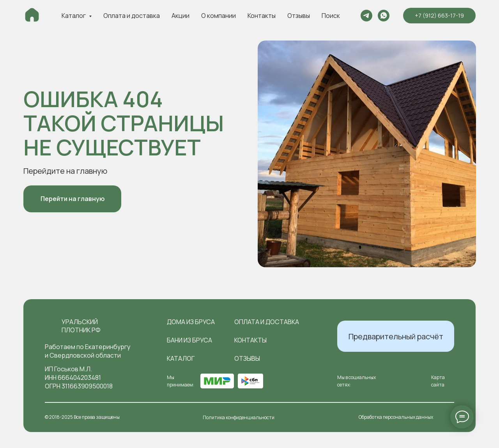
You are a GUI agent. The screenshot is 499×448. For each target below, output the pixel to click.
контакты (250, 340)
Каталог (181, 358)
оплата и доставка (267, 322)
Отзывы (299, 16)
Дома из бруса (191, 322)
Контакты (262, 16)
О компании (219, 16)
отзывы (247, 358)
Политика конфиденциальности (239, 417)
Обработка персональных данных (396, 417)
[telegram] (366, 16)
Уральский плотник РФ (81, 326)
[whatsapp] (384, 16)
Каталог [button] (74, 16)
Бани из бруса (189, 340)
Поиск (331, 16)
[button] (396, 336)
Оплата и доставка (132, 16)
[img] (50, 326)
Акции (180, 16)
